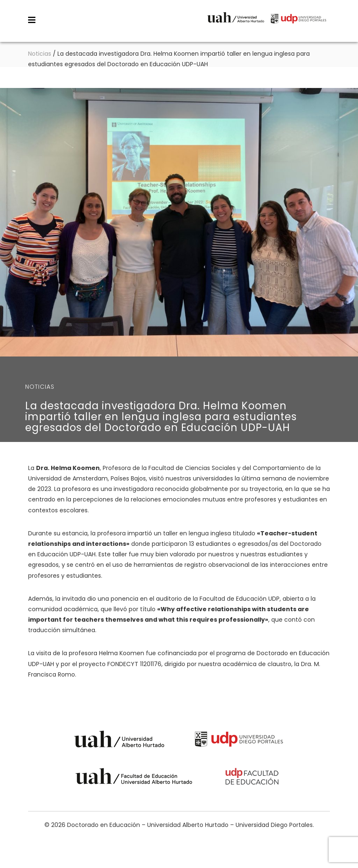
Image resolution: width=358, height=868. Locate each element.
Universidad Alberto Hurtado (236, 24)
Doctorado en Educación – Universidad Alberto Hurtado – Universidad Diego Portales (108, 20)
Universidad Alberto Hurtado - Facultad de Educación (134, 778)
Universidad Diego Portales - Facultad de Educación (252, 778)
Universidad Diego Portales (298, 24)
